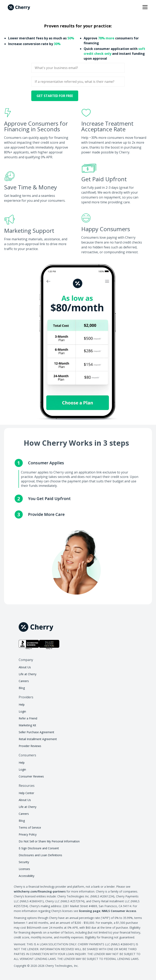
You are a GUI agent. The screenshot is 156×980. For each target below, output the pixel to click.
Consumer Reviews (31, 776)
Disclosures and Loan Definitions (40, 855)
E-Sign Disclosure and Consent (39, 848)
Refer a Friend (28, 718)
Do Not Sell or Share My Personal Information (49, 841)
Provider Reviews (30, 746)
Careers (24, 681)
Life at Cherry (28, 674)
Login (22, 711)
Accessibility (27, 876)
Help (22, 705)
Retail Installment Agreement (38, 739)
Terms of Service (30, 827)
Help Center (26, 793)
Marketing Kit (27, 725)
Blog (22, 688)
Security (24, 862)
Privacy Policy (28, 834)
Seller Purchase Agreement (36, 732)
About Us (25, 667)
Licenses (24, 869)
